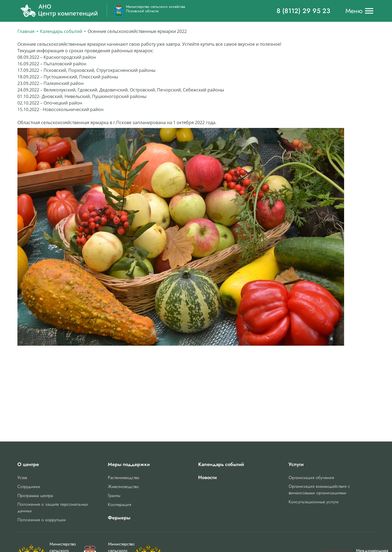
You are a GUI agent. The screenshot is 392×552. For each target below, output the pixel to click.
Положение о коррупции (42, 520)
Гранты (114, 496)
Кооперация (120, 505)
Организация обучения (311, 478)
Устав (22, 478)
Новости (207, 477)
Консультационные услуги (314, 502)
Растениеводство (124, 478)
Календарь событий (61, 31)
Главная (26, 31)
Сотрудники (29, 487)
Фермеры (119, 518)
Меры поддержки (129, 464)
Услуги (296, 464)
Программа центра (35, 496)
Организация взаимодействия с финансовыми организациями (319, 490)
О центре (28, 464)
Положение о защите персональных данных (53, 507)
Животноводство (123, 487)
